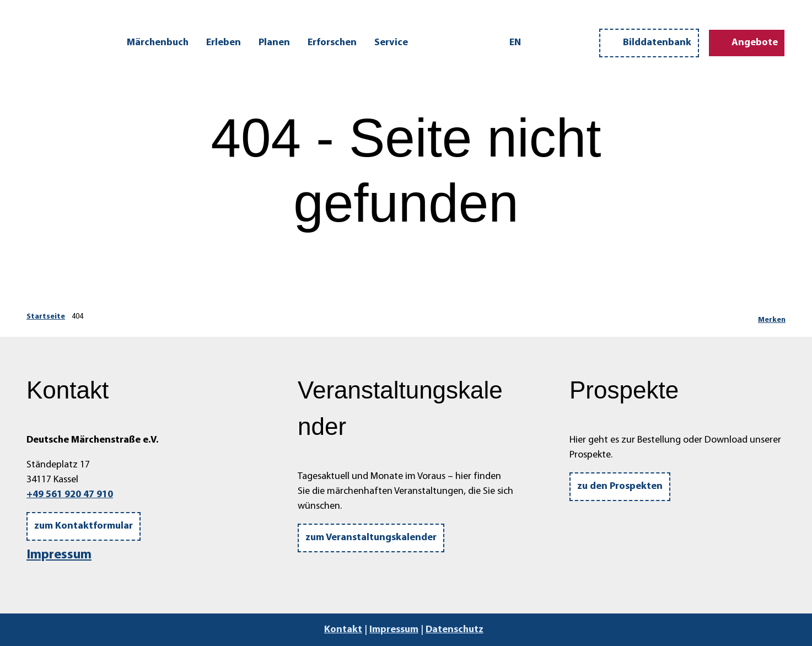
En (515, 43)
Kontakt (343, 630)
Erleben (224, 43)
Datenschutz (455, 630)
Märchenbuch (158, 43)
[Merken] (772, 317)
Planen (274, 43)
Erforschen (332, 43)
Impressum (59, 555)
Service (391, 43)
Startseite (46, 317)
